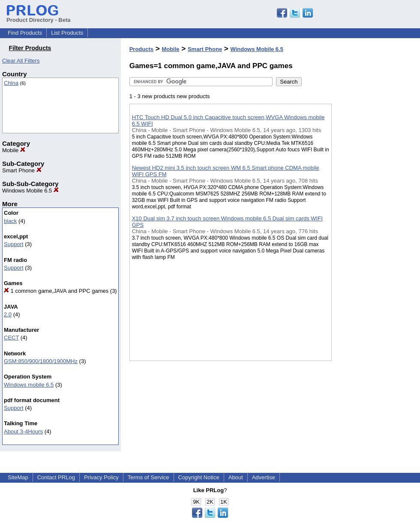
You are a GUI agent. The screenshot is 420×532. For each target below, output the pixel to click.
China (11, 83)
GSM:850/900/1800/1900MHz (41, 361)
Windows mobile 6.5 (29, 385)
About (236, 477)
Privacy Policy (101, 477)
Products (141, 49)
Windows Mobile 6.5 (30, 191)
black (10, 221)
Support (14, 244)
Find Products (25, 33)
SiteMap (18, 477)
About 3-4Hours (23, 431)
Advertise (264, 477)
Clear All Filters (21, 61)
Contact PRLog (56, 477)
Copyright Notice (199, 477)
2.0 (8, 314)
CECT (11, 338)
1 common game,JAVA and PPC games (56, 291)
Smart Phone (22, 170)
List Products (67, 33)
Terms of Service (148, 477)
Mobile (14, 150)
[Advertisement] (375, 222)
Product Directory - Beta (39, 17)
